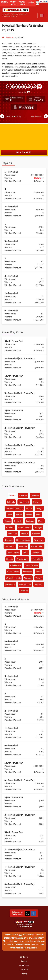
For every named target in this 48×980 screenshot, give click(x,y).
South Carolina (31, 565)
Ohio (25, 553)
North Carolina (37, 546)
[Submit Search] (37, 3)
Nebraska (8, 540)
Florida (29, 508)
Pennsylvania (22, 559)
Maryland (10, 527)
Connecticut (24, 502)
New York (23, 546)
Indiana (29, 515)
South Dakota (13, 572)
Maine (41, 521)
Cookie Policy (24, 965)
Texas (38, 572)
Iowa (38, 515)
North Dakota (13, 553)
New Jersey (39, 540)
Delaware (37, 502)
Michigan (38, 527)
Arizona (12, 496)
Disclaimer (24, 957)
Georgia (39, 508)
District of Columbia (14, 508)
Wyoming (24, 591)
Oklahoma (36, 553)
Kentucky (18, 521)
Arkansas (23, 496)
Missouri (25, 534)
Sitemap (24, 974)
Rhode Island (16, 565)
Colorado (11, 502)
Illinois (19, 515)
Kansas (7, 521)
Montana (36, 534)
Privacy (24, 961)
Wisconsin (39, 584)
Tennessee (27, 572)
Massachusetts (24, 527)
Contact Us (24, 969)
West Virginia (25, 584)
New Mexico (10, 546)
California (35, 496)
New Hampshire (23, 540)
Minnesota (13, 534)
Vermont (28, 578)
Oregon (9, 559)
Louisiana (30, 521)
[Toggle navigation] (42, 16)
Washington (10, 584)
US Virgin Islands (13, 578)
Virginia (39, 578)
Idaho (10, 515)
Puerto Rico (37, 559)
